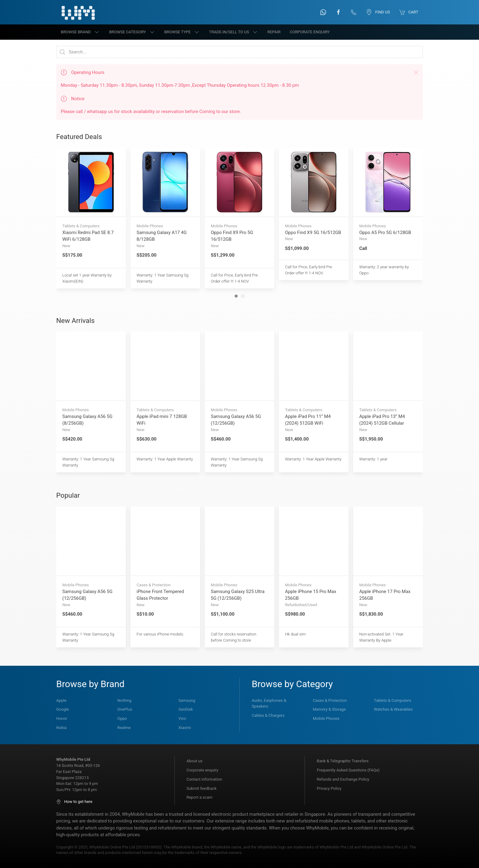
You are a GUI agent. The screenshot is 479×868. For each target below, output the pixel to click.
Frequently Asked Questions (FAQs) (348, 770)
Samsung (187, 700)
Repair (274, 32)
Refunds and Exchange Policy (343, 779)
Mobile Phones (326, 718)
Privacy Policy (329, 788)
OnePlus (125, 709)
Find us (378, 12)
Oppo (122, 718)
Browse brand (80, 32)
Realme (124, 728)
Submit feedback (202, 788)
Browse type (182, 32)
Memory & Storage (329, 709)
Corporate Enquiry (310, 32)
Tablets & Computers (393, 700)
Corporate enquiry (203, 770)
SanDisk (186, 709)
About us (195, 761)
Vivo (182, 718)
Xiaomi (185, 728)
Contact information (205, 779)
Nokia (61, 728)
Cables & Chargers (268, 715)
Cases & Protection (330, 700)
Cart (409, 12)
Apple (61, 700)
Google (62, 709)
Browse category (132, 32)
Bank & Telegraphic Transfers (343, 761)
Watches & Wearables (393, 709)
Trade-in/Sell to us (234, 32)
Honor (62, 718)
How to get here (74, 802)
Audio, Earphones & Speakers (269, 703)
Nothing (124, 700)
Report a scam (200, 797)
